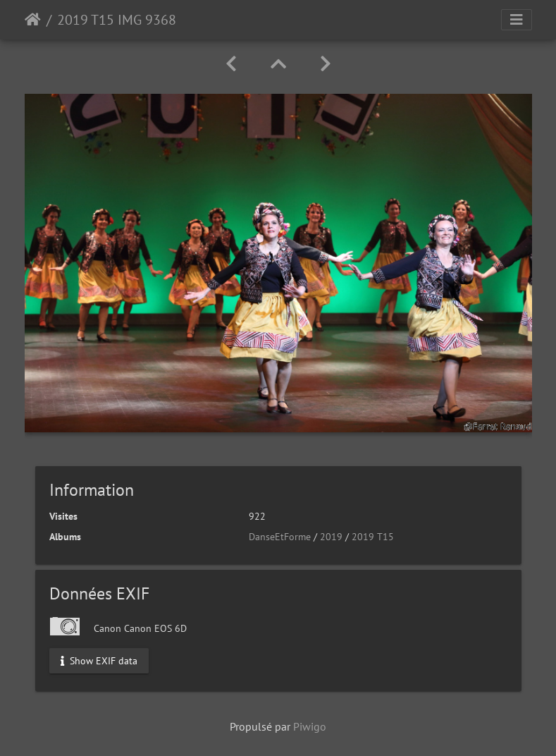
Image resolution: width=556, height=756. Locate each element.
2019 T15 (373, 537)
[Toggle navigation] (517, 20)
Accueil (33, 20)
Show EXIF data (99, 660)
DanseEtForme (280, 537)
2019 (331, 537)
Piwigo (310, 726)
